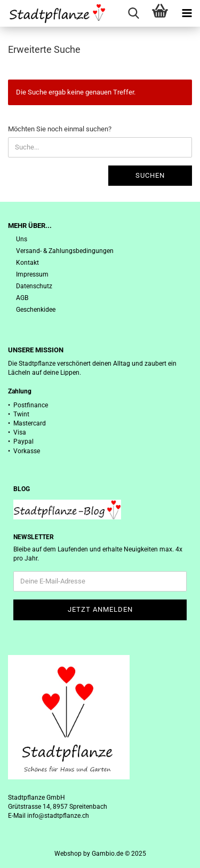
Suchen (150, 175)
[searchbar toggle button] (133, 13)
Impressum (32, 274)
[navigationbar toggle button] (187, 13)
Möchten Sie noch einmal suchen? (60, 129)
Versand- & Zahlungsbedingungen (65, 251)
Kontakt (27, 263)
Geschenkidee (36, 310)
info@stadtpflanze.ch (58, 816)
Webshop (68, 854)
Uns (22, 239)
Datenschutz (34, 286)
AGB (22, 298)
